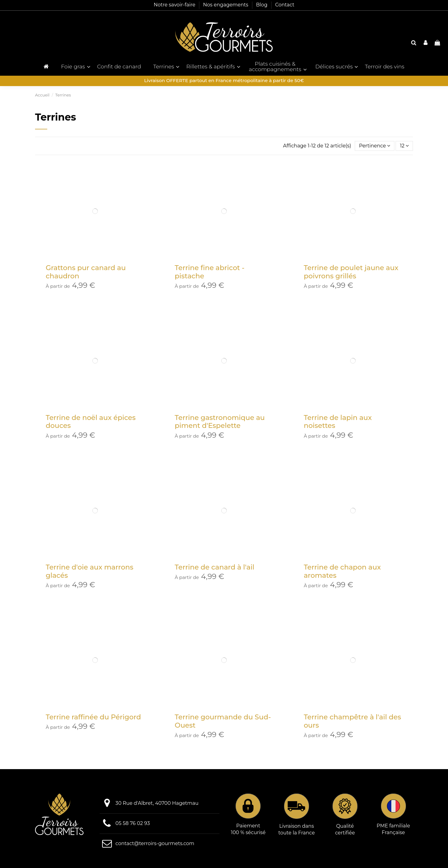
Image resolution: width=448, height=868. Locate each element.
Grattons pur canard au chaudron (86, 272)
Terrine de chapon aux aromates (342, 571)
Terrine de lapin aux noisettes (338, 422)
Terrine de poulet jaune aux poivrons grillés (351, 272)
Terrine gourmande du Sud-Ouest (223, 721)
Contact (285, 5)
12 (404, 146)
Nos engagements (226, 5)
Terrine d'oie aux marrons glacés (89, 571)
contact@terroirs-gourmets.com (155, 843)
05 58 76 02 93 (133, 823)
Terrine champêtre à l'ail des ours (352, 721)
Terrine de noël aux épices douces (91, 422)
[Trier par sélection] (375, 146)
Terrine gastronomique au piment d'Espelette (220, 422)
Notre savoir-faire (175, 5)
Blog (262, 5)
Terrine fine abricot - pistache (210, 272)
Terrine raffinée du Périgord (93, 717)
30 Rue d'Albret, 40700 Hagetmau (157, 803)
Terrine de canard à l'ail (214, 567)
